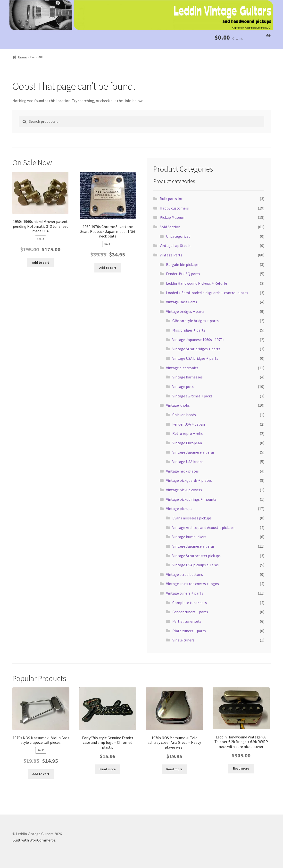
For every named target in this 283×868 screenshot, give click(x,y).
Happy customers (174, 208)
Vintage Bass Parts (182, 302)
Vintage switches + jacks (192, 396)
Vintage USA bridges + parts (195, 358)
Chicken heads (184, 415)
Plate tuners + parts (189, 631)
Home (22, 57)
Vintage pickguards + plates (189, 480)
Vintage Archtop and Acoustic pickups (203, 527)
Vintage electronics (182, 368)
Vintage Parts (171, 255)
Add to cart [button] (41, 263)
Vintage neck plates (182, 471)
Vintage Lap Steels (175, 245)
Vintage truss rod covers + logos (192, 584)
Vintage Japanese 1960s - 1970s (198, 340)
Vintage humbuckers (189, 537)
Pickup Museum (173, 217)
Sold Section (170, 227)
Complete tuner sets (190, 603)
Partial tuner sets (187, 621)
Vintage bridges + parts (185, 311)
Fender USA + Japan (189, 424)
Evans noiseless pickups (192, 518)
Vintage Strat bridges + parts (196, 349)
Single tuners (183, 640)
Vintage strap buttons (184, 574)
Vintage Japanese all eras (193, 452)
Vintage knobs (178, 405)
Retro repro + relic (188, 433)
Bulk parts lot (171, 199)
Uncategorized (178, 236)
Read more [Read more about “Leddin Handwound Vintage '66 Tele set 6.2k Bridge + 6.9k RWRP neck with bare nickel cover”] (241, 768)
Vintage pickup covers (184, 490)
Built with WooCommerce (34, 840)
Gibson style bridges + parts (196, 321)
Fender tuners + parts (190, 612)
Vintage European (187, 443)
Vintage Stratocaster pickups (196, 556)
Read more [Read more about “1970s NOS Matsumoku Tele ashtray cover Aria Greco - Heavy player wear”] (174, 769)
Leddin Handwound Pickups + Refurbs (197, 283)
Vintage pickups (179, 509)
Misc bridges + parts (189, 330)
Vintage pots (183, 386)
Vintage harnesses (187, 377)
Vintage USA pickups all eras (196, 565)
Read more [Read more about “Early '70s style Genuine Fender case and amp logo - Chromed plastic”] (108, 769)
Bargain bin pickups (182, 264)
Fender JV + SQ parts (183, 274)
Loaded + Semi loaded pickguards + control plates (207, 293)
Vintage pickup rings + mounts (191, 499)
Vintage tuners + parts (185, 593)
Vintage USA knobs (188, 462)
